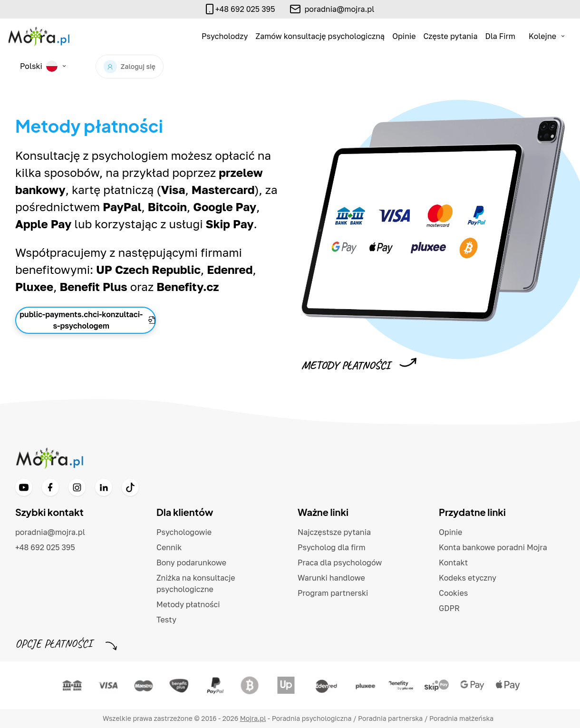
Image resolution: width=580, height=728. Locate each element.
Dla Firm (500, 36)
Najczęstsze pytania (334, 532)
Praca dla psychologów (340, 563)
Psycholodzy (225, 36)
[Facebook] (50, 487)
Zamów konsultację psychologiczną (320, 36)
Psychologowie (184, 532)
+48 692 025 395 (45, 547)
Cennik (169, 547)
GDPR (449, 608)
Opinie (404, 36)
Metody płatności (188, 604)
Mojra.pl (253, 718)
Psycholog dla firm (332, 547)
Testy (166, 620)
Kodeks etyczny (468, 578)
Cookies (453, 593)
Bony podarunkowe (191, 563)
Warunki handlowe (331, 578)
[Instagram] (77, 487)
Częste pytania (451, 36)
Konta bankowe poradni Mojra (493, 547)
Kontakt (453, 563)
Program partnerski (333, 593)
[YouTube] (24, 487)
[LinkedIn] (104, 487)
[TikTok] (130, 487)
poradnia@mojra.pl (339, 9)
